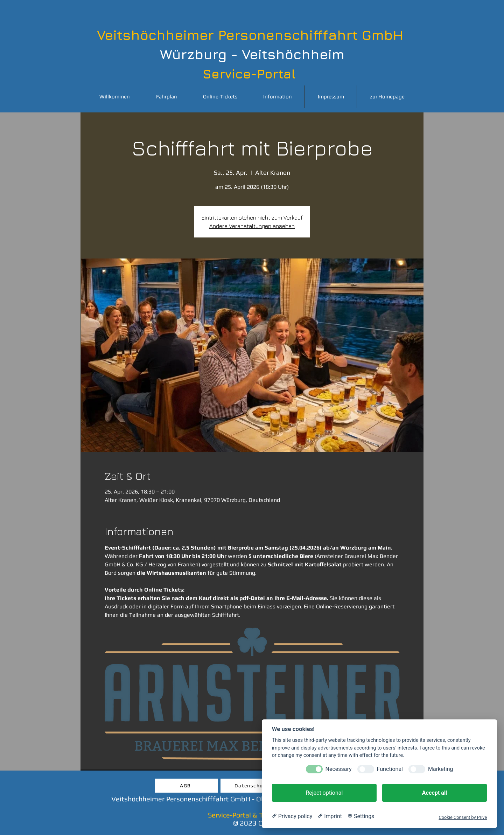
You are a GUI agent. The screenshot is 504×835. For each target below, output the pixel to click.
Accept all (435, 793)
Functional (390, 769)
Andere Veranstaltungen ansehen (252, 226)
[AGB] (186, 786)
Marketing (440, 769)
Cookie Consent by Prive (463, 817)
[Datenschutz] (252, 786)
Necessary (339, 769)
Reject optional (324, 793)
